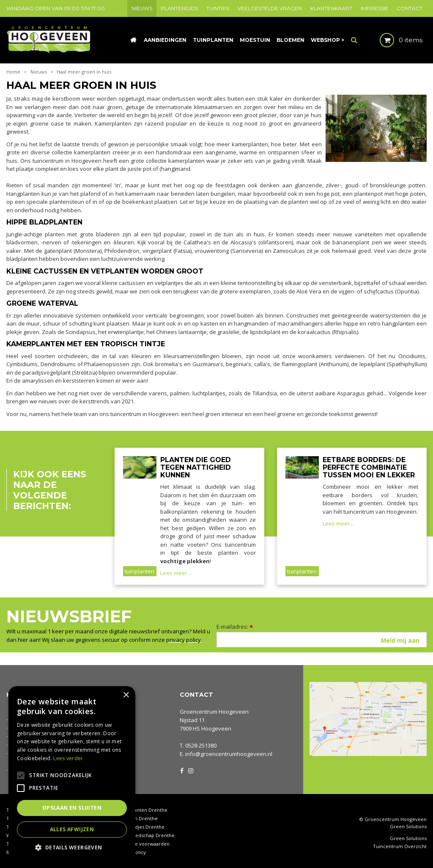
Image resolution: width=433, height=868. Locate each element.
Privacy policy (130, 852)
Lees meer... (176, 573)
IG (190, 770)
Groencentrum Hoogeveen (214, 712)
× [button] (126, 695)
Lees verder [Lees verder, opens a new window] (68, 758)
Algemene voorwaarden (142, 844)
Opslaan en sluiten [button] (72, 808)
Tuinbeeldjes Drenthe (140, 827)
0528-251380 (201, 745)
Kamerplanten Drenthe (141, 810)
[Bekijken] (394, 40)
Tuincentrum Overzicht (400, 846)
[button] (72, 847)
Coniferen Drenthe (136, 818)
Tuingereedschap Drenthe (145, 835)
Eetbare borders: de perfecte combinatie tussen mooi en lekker (369, 467)
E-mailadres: (235, 627)
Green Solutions (408, 826)
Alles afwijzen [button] (72, 829)
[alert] (72, 773)
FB (182, 770)
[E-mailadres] (322, 640)
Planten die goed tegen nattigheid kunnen (196, 467)
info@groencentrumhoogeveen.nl (229, 754)
